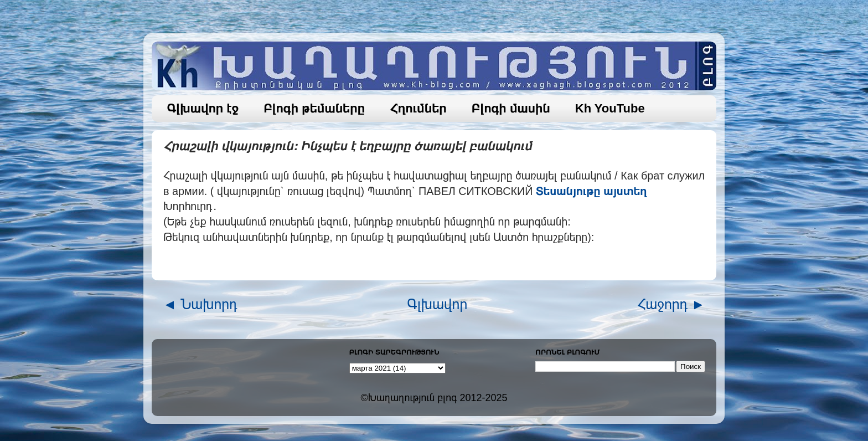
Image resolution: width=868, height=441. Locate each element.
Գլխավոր (438, 304)
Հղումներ (418, 108)
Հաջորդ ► (671, 304)
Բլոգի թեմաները (314, 108)
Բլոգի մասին (511, 108)
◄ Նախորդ (200, 304)
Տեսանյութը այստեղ (591, 191)
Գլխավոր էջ (203, 108)
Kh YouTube (610, 108)
